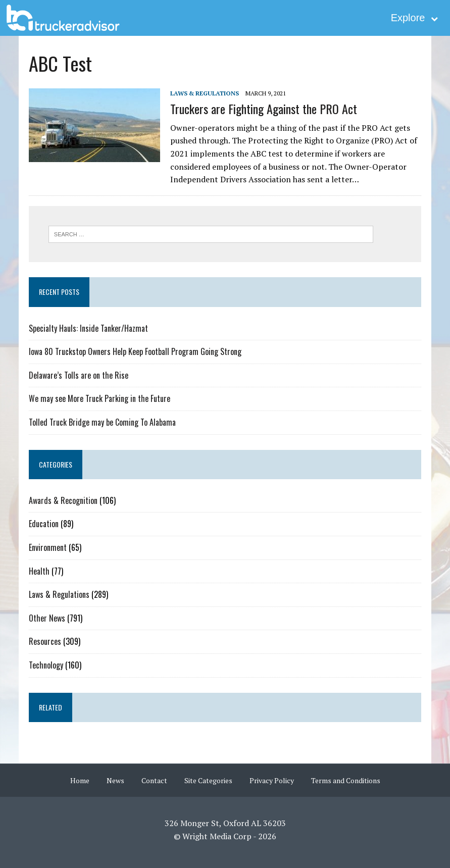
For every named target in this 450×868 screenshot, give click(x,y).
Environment (48, 547)
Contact (154, 780)
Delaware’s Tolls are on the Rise (79, 375)
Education (44, 524)
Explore (414, 18)
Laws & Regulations (205, 93)
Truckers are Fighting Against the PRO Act (264, 109)
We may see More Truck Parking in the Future (99, 398)
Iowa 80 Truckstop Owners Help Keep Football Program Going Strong (135, 351)
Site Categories (208, 780)
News (115, 780)
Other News (47, 618)
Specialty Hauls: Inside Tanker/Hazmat (88, 328)
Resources (45, 641)
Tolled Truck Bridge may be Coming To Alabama (102, 422)
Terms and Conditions (346, 780)
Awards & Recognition (63, 500)
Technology (46, 665)
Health (39, 571)
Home (80, 780)
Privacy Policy (272, 780)
